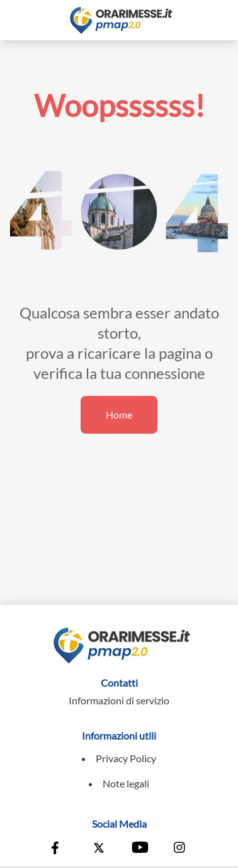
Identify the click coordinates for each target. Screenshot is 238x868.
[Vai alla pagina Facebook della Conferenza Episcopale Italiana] (58, 849)
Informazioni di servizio (119, 700)
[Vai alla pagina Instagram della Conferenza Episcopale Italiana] (180, 849)
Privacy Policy (126, 758)
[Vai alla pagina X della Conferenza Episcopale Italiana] (99, 849)
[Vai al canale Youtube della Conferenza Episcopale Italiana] (139, 849)
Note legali (126, 783)
